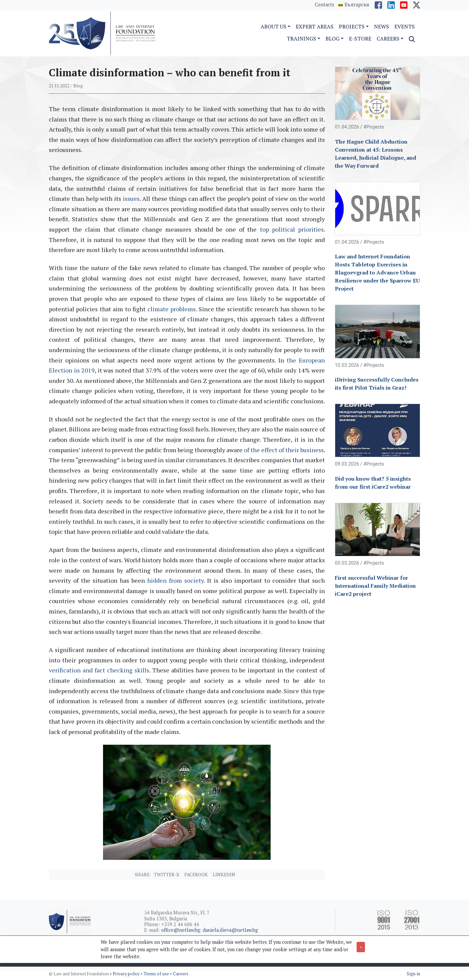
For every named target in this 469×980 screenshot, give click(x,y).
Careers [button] (388, 38)
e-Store (360, 38)
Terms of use (157, 974)
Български (357, 5)
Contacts (324, 5)
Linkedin (224, 875)
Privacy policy (127, 974)
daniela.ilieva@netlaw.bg (230, 930)
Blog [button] (333, 38)
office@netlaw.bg (181, 930)
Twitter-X (167, 875)
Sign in (413, 974)
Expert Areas (315, 26)
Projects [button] (352, 26)
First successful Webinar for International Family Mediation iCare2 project (375, 586)
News (382, 26)
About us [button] (273, 26)
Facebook (196, 875)
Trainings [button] (301, 38)
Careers (181, 974)
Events (405, 26)
